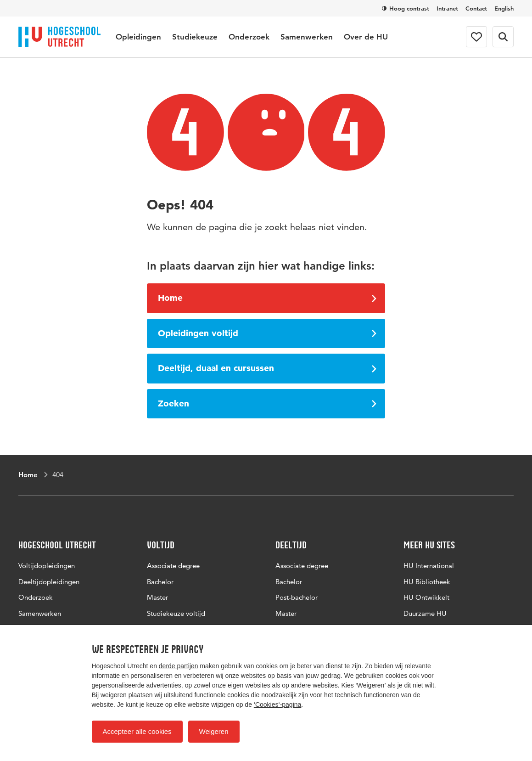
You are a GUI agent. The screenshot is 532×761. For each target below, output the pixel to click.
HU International (429, 566)
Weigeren (214, 731)
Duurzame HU (425, 613)
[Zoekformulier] (503, 37)
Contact (476, 8)
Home (267, 298)
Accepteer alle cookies (137, 731)
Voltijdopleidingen (47, 566)
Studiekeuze (195, 37)
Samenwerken (307, 37)
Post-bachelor (297, 597)
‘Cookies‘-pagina (278, 705)
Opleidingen (138, 37)
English (504, 8)
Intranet (447, 8)
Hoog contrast (406, 8)
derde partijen (179, 666)
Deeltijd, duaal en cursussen (267, 368)
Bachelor (160, 582)
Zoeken (267, 403)
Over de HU (366, 37)
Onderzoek (249, 37)
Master (157, 597)
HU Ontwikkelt (426, 597)
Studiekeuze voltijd (176, 613)
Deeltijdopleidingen (49, 582)
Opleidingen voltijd (267, 333)
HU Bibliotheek (427, 582)
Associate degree (173, 566)
